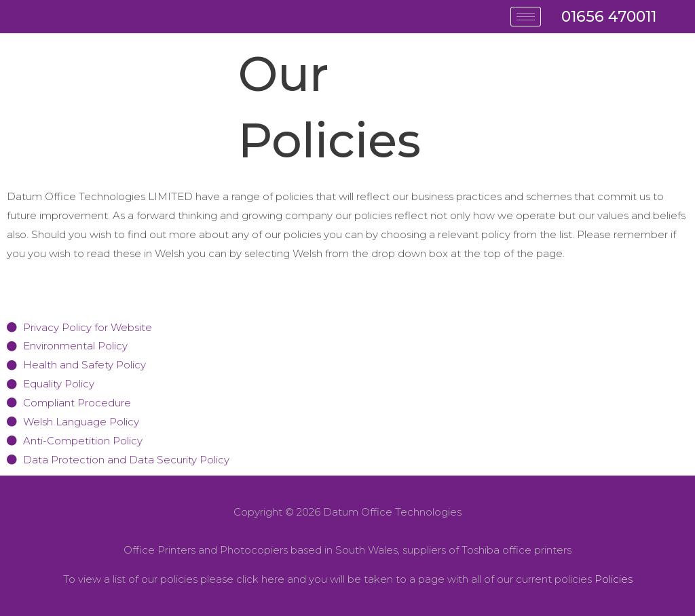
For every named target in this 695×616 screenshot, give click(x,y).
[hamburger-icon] (526, 17)
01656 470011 (609, 17)
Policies (614, 579)
